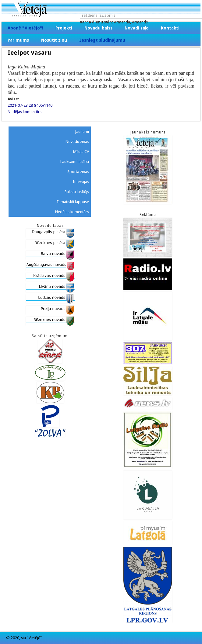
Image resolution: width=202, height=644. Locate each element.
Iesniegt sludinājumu (102, 40)
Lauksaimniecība (75, 162)
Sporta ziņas (78, 172)
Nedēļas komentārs (25, 112)
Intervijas (81, 182)
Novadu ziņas (77, 142)
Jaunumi (82, 132)
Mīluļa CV (81, 152)
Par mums (18, 40)
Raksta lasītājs (77, 192)
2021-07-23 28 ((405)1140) (31, 105)
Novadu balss (98, 28)
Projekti (64, 28)
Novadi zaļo (137, 28)
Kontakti (170, 28)
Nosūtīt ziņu (54, 40)
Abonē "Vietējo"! (25, 28)
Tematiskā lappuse (73, 202)
